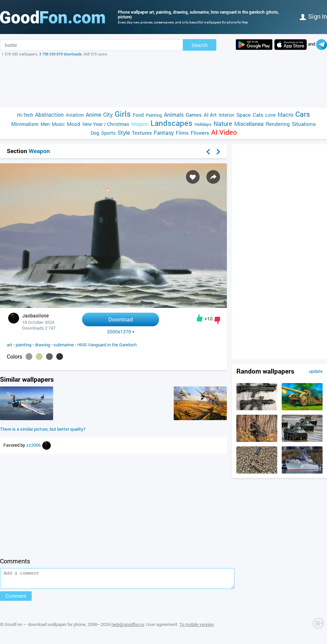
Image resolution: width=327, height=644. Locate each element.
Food (138, 115)
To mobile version (197, 627)
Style (124, 133)
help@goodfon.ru (128, 627)
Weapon (140, 124)
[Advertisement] (163, 82)
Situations (304, 124)
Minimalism (25, 124)
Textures (142, 133)
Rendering (278, 124)
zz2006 (34, 445)
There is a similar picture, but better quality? (43, 429)
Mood (74, 124)
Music (58, 124)
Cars (303, 114)
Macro (285, 114)
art (10, 345)
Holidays (203, 124)
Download (121, 319)
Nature (223, 124)
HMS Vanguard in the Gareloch (107, 345)
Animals (174, 114)
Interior (227, 115)
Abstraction (49, 114)
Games (194, 115)
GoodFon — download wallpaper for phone (45, 627)
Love (270, 115)
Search (200, 45)
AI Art (210, 115)
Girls (123, 114)
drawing (42, 345)
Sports (108, 133)
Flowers (200, 133)
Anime (94, 114)
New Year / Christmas (106, 124)
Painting (154, 115)
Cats (258, 115)
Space (244, 115)
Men (45, 124)
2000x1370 (121, 332)
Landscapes (172, 123)
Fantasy (164, 133)
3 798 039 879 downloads (60, 54)
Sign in (313, 16)
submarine (64, 345)
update (316, 371)
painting (24, 345)
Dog (95, 133)
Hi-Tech (25, 115)
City (108, 114)
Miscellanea (249, 124)
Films (182, 133)
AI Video (224, 132)
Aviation (75, 115)
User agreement (162, 627)
